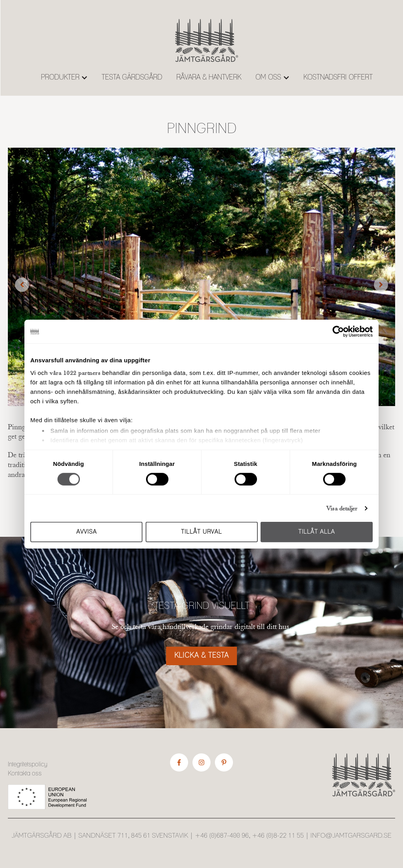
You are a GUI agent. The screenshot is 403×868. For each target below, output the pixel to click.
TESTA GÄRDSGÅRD (132, 78)
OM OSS (268, 78)
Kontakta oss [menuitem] (25, 773)
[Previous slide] (22, 285)
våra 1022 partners (75, 372)
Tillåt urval (201, 532)
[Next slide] (381, 285)
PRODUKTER (60, 78)
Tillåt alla (317, 532)
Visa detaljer (342, 508)
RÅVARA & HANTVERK (209, 78)
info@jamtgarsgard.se (351, 836)
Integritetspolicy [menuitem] (28, 764)
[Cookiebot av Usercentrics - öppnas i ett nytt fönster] (338, 332)
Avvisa (87, 532)
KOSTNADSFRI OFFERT (338, 78)
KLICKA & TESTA (201, 656)
